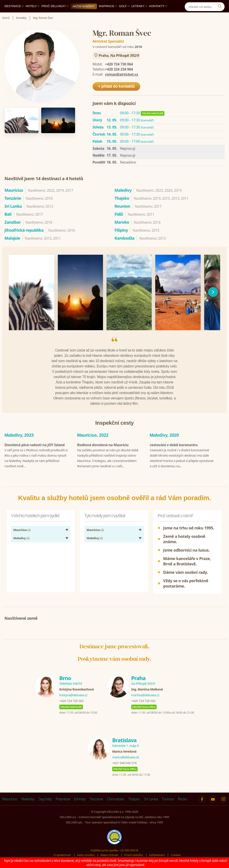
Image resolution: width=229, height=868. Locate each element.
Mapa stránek (109, 854)
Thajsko (134, 798)
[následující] (213, 292)
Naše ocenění (86, 854)
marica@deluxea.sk (126, 756)
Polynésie (63, 798)
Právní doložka (134, 854)
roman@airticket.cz (121, 74)
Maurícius (10, 798)
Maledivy (28, 798)
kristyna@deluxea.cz (73, 694)
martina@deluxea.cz (145, 694)
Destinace (14, 6)
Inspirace (108, 6)
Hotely (33, 6)
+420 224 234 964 (119, 69)
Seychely (45, 798)
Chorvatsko (116, 798)
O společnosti (62, 854)
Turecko (168, 798)
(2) (22, 529)
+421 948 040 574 (124, 762)
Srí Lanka (151, 798)
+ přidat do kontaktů (116, 86)
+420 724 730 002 (143, 700)
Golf (124, 6)
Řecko (182, 798)
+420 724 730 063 (71, 700)
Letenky (139, 6)
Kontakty (158, 6)
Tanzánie (96, 798)
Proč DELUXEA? (55, 6)
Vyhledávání (157, 854)
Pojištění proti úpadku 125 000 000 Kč (114, 849)
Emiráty (80, 798)
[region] (114, 292)
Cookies (176, 854)
